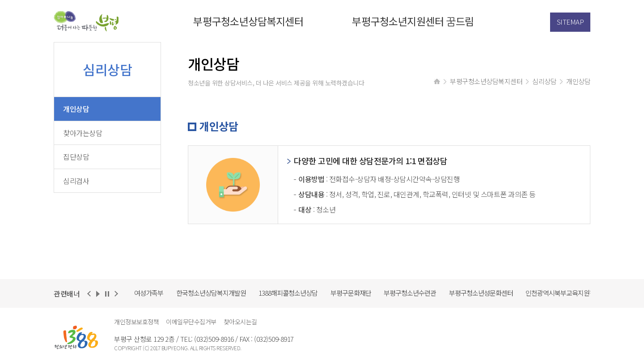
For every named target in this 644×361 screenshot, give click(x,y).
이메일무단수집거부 (191, 322)
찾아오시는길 (240, 322)
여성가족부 (149, 293)
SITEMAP (570, 22)
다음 (116, 294)
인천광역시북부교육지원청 (560, 293)
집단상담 (76, 157)
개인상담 (76, 109)
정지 (107, 294)
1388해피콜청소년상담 (288, 293)
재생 (98, 294)
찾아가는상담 (83, 133)
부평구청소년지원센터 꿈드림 (413, 21)
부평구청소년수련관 (410, 293)
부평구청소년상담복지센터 (248, 21)
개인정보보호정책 (136, 322)
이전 (89, 294)
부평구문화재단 (351, 293)
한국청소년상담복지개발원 (211, 293)
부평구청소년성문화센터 (481, 293)
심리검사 (76, 181)
